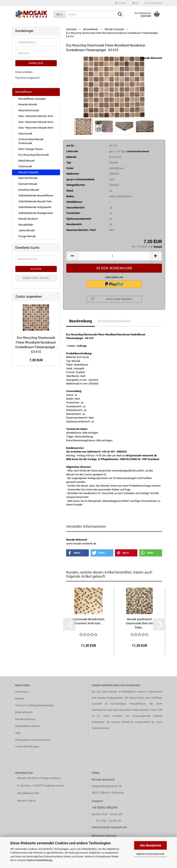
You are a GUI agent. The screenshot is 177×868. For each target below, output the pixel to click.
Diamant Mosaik (28, 184)
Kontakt (20, 699)
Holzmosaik (25, 166)
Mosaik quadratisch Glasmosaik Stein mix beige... (139, 623)
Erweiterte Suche (36, 278)
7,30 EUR (36, 360)
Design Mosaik (27, 236)
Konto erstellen (24, 72)
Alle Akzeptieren (151, 845)
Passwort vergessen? (28, 78)
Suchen (36, 269)
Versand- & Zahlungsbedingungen (35, 705)
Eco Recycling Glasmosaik (34, 155)
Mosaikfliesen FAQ (28, 793)
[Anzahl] (114, 256)
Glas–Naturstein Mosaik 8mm (36, 128)
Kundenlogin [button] (153, 3)
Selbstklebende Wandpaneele (36, 213)
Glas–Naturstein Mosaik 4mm (36, 116)
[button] (135, 3)
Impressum (22, 692)
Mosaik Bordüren (28, 219)
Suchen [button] (121, 3)
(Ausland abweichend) (138, 151)
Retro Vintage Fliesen (31, 149)
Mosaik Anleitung (25, 719)
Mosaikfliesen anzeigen (32, 99)
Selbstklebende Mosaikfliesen (36, 196)
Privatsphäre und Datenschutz (32, 740)
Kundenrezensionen (114, 321)
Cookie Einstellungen (27, 746)
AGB (18, 733)
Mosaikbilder (26, 225)
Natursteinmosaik (29, 110)
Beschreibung (81, 321)
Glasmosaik (25, 134)
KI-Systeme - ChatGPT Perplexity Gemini (40, 786)
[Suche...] (59, 14)
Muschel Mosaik (28, 178)
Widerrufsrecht (24, 712)
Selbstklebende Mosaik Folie (35, 201)
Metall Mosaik (27, 161)
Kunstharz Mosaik (29, 190)
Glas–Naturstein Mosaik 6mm (36, 122)
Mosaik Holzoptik (28, 172)
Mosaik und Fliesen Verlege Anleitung (39, 778)
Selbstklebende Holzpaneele (35, 207)
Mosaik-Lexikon (26, 801)
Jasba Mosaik (27, 230)
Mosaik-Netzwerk (152, 58)
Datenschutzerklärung (39, 860)
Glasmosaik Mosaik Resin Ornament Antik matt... (88, 621)
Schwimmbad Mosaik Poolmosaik (31, 141)
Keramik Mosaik (28, 104)
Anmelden (36, 63)
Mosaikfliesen (23, 92)
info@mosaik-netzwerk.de (109, 827)
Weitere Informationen (150, 854)
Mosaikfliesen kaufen (28, 726)
